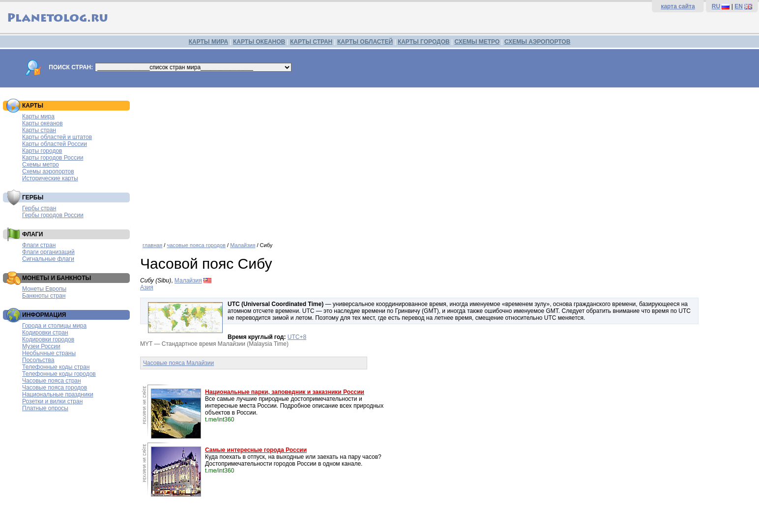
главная (152, 245)
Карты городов (42, 151)
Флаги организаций (48, 252)
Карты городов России (53, 158)
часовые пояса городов (196, 245)
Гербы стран (39, 208)
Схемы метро (41, 165)
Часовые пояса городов (55, 388)
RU (716, 6)
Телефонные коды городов (59, 374)
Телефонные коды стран (56, 367)
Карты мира (38, 116)
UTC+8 (297, 337)
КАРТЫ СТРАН (311, 42)
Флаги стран (39, 245)
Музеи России (41, 346)
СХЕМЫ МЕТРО (477, 42)
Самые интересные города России (256, 450)
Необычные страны (49, 353)
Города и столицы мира (54, 326)
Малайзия (243, 245)
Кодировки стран (45, 333)
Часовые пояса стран (52, 381)
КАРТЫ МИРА (208, 42)
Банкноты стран (44, 296)
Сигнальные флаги (48, 259)
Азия (147, 287)
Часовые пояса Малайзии (178, 363)
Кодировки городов (48, 339)
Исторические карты (50, 178)
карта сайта (678, 6)
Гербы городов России (53, 215)
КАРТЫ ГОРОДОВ (424, 42)
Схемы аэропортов (48, 171)
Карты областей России (55, 144)
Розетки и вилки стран (52, 401)
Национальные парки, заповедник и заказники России (285, 392)
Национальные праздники (58, 394)
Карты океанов (43, 123)
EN (739, 6)
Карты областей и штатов (57, 137)
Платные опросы (45, 408)
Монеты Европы (44, 289)
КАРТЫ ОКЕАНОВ (259, 42)
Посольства (38, 360)
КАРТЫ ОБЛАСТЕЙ (365, 42)
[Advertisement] (447, 161)
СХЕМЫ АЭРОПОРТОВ (537, 42)
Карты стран (39, 130)
